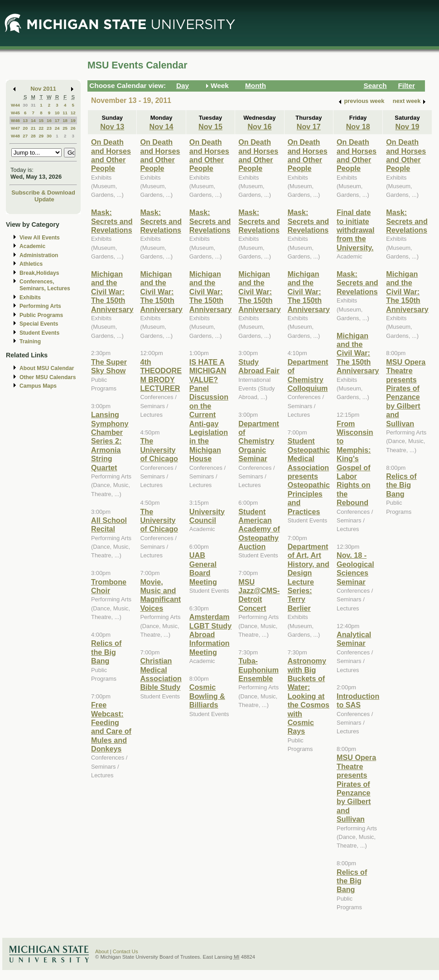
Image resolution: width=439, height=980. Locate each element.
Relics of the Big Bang (106, 652)
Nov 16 (259, 127)
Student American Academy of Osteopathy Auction (259, 529)
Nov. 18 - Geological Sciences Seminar (355, 568)
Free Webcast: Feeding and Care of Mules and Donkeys (111, 727)
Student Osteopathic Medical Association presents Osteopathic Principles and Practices (309, 476)
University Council (207, 516)
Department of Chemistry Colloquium (308, 375)
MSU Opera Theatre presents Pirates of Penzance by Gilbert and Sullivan (356, 788)
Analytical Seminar (354, 639)
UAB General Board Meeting (203, 568)
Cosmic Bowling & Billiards (207, 696)
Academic (32, 246)
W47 (15, 128)
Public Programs (41, 315)
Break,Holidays (39, 273)
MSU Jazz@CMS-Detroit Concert (259, 595)
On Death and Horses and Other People (111, 155)
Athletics (31, 264)
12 (73, 113)
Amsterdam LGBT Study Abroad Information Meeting (210, 634)
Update (44, 199)
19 (73, 120)
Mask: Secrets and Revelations (112, 221)
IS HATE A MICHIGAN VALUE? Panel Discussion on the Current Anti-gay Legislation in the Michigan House (209, 410)
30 (25, 105)
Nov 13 (112, 127)
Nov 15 (210, 127)
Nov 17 (309, 127)
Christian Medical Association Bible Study (161, 674)
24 (57, 128)
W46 (15, 120)
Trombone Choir (109, 586)
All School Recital (109, 524)
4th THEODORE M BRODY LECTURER (161, 375)
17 (57, 120)
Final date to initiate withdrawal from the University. (356, 230)
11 (65, 113)
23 (49, 128)
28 (33, 136)
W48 (15, 136)
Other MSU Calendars (48, 377)
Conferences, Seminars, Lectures (45, 285)
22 (41, 128)
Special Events (39, 324)
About (102, 951)
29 (41, 136)
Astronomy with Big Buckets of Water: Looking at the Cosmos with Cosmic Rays (309, 696)
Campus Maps (38, 386)
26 (73, 128)
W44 (15, 105)
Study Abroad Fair (259, 366)
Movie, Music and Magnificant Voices (160, 595)
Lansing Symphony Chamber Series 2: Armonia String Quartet (110, 441)
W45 (15, 113)
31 (33, 105)
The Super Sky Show (109, 366)
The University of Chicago (159, 450)
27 (25, 136)
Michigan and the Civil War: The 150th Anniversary (112, 292)
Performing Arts (40, 306)
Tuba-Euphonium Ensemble (258, 670)
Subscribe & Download (43, 193)
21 (33, 128)
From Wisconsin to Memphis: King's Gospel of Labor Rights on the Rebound (355, 463)
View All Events (40, 238)
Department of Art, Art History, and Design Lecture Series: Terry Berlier (309, 577)
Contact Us (125, 951)
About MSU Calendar (47, 368)
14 (33, 120)
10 (57, 113)
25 (65, 128)
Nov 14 (162, 127)
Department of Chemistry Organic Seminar (259, 441)
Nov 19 (407, 127)
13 (25, 120)
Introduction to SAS (358, 700)
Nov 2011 (43, 89)
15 (41, 120)
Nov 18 (358, 127)
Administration (39, 255)
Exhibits (30, 297)
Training (30, 341)
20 (25, 128)
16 (49, 120)
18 (65, 120)
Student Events (39, 333)
